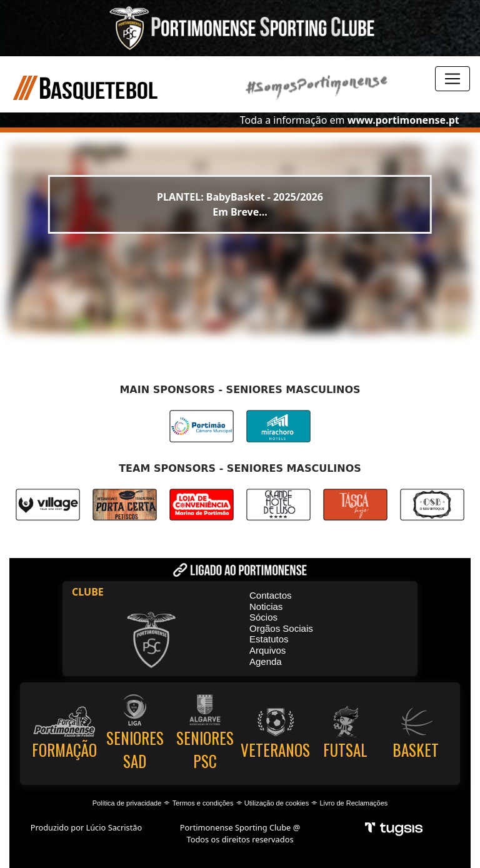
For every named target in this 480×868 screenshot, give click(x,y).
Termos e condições (203, 803)
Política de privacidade (127, 803)
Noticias (266, 606)
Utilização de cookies (277, 803)
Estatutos (269, 639)
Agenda (266, 661)
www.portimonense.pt (403, 120)
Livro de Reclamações (354, 803)
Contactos (271, 595)
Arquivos (267, 650)
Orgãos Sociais (281, 628)
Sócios (263, 617)
